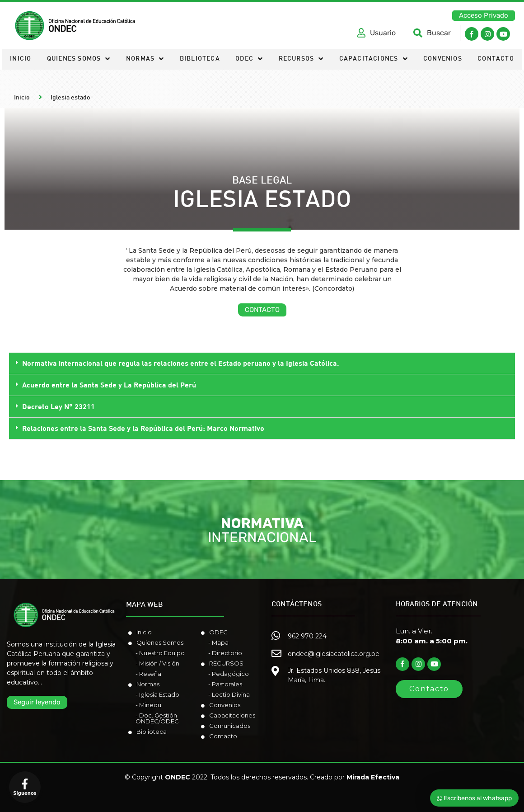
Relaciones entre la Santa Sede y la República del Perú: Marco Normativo (143, 428)
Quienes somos (79, 59)
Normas (145, 59)
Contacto (496, 59)
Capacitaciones (374, 59)
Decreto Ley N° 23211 (58, 406)
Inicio (21, 59)
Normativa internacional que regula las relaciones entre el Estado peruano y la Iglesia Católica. (181, 363)
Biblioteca (200, 59)
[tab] (262, 364)
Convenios (443, 59)
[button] (484, 16)
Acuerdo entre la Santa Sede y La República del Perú (109, 385)
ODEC (249, 59)
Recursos (301, 59)
